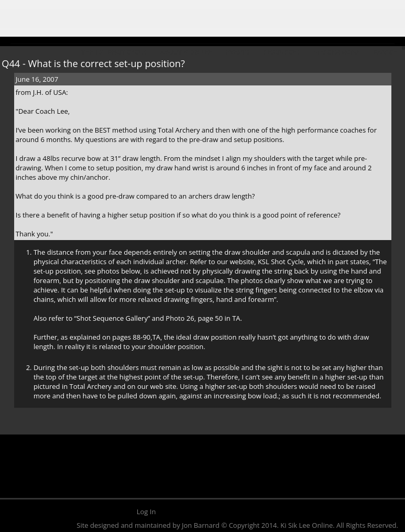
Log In (146, 512)
